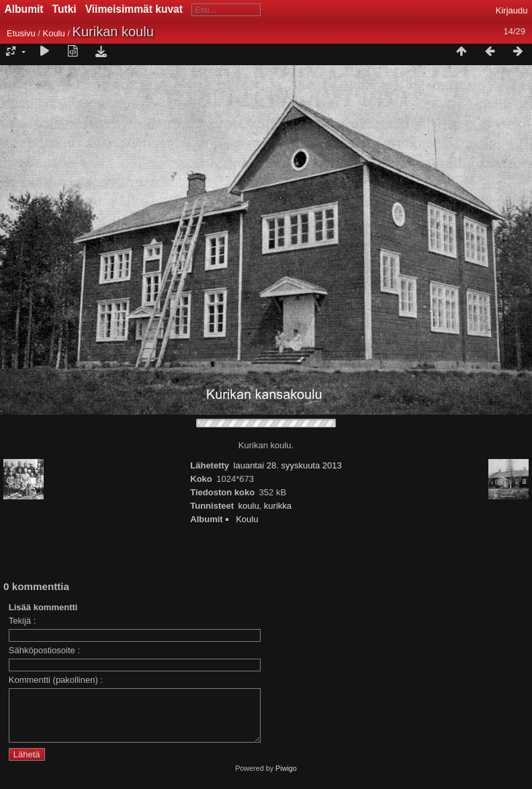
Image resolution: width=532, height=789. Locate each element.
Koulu (53, 33)
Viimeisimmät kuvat (134, 9)
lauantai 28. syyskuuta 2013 (288, 465)
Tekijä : (22, 621)
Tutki (64, 9)
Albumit (24, 9)
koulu (249, 506)
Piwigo (286, 778)
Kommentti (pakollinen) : (56, 680)
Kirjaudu (512, 10)
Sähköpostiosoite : (44, 650)
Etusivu (21, 33)
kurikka (278, 506)
